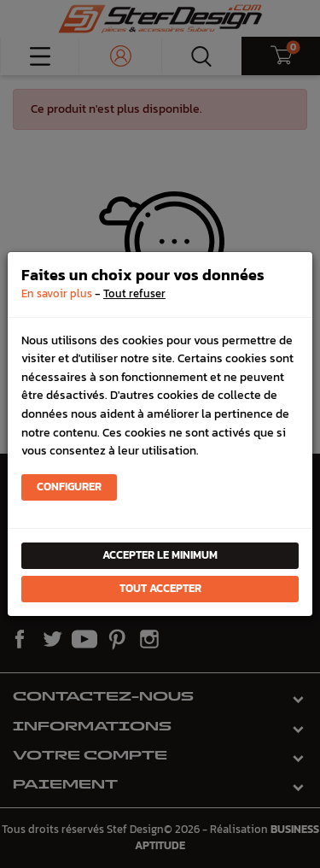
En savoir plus (57, 293)
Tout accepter (160, 588)
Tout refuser (134, 293)
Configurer (69, 487)
